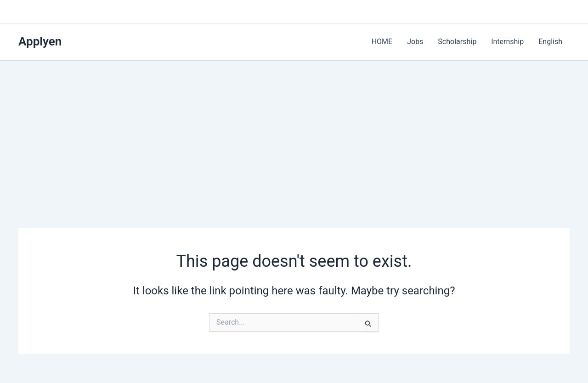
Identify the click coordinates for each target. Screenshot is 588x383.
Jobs (415, 42)
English (550, 42)
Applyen (40, 41)
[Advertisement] (294, 130)
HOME (382, 42)
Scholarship (457, 42)
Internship (507, 42)
